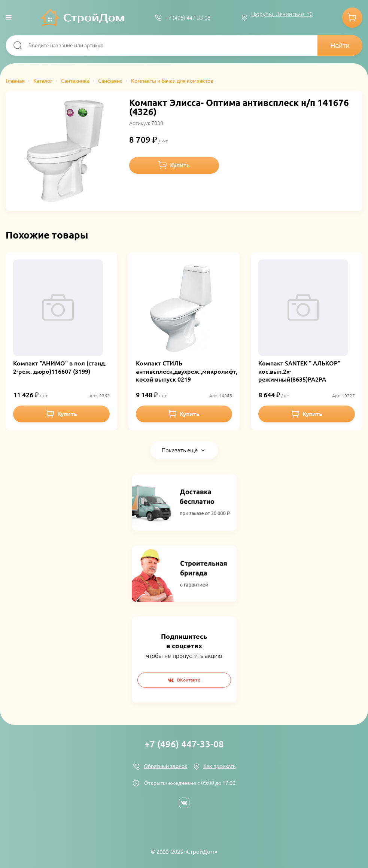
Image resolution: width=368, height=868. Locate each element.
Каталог (43, 81)
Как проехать (219, 766)
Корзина (352, 18)
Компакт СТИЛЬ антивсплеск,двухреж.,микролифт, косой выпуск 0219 (187, 371)
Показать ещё (180, 450)
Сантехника (75, 81)
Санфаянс (110, 81)
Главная (15, 81)
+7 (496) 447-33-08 (188, 18)
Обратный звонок (166, 766)
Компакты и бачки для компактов (172, 81)
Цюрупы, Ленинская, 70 (282, 14)
